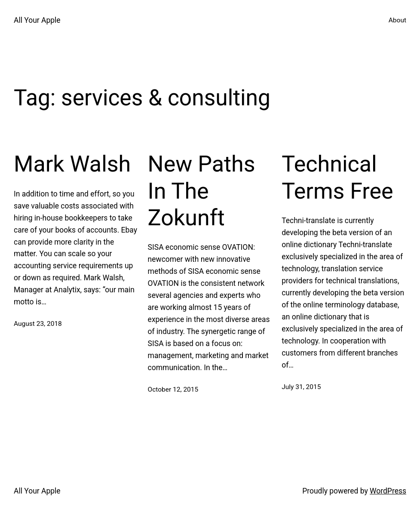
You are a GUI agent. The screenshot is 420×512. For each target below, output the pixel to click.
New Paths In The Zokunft (202, 191)
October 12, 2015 (173, 389)
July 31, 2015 (301, 387)
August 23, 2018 (38, 324)
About (397, 20)
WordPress (388, 491)
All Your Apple (37, 20)
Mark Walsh (72, 164)
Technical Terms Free (337, 177)
